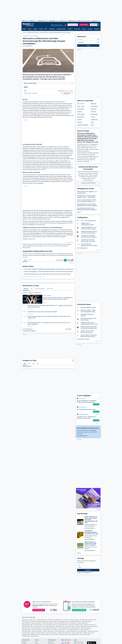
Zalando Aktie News (46, 635)
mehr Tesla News (28, 329)
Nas (62, 21)
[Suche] (66, 25)
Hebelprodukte (61, 29)
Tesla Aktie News (86, 621)
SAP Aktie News (38, 625)
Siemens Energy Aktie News (61, 623)
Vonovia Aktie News (86, 628)
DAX (23, 21)
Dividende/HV (94, 114)
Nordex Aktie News (75, 628)
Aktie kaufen (67, 93)
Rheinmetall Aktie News (75, 621)
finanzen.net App (78, 642)
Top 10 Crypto (52, 21)
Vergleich (80, 112)
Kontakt (24, 642)
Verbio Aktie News (85, 635)
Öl (87, 21)
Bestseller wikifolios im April (88, 307)
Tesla (25, 91)
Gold (94, 21)
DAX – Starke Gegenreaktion (89, 221)
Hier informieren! (82, 436)
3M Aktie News (26, 636)
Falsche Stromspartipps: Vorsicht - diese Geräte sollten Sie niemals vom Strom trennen (47, 274)
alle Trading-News (82, 248)
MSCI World (41, 21)
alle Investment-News (83, 339)
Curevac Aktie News (71, 631)
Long (25, 260)
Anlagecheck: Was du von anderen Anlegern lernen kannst (89, 323)
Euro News (32, 621)
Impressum (51, 642)
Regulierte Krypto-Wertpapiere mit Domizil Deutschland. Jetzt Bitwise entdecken (89, 327)
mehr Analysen (27, 366)
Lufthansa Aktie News (81, 626)
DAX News (51, 620)
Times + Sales (81, 106)
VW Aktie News (35, 636)
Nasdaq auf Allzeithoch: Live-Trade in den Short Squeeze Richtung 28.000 (89, 228)
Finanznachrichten (42, 620)
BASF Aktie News (26, 623)
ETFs (46, 29)
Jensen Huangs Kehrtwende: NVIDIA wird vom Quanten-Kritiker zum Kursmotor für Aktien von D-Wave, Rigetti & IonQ (87, 201)
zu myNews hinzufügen (29, 331)
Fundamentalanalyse (83, 125)
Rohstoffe (77, 29)
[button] (73, 25)
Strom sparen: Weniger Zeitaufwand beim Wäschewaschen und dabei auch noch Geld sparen (49, 269)
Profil (92, 122)
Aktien (24, 29)
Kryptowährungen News (43, 621)
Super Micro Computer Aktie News (61, 635)
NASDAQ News (84, 620)
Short (30, 260)
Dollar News (25, 621)
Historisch (93, 112)
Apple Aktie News (63, 625)
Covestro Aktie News (48, 631)
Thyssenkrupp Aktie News (50, 628)
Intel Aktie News (26, 631)
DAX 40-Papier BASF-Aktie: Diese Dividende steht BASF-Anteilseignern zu (87, 209)
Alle (32, 289)
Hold (33, 363)
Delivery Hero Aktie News (65, 633)
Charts (26, 93)
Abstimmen (88, 570)
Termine (93, 117)
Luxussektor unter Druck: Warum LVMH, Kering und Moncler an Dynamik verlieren (89, 240)
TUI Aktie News (73, 623)
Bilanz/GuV (94, 104)
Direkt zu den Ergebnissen (85, 573)
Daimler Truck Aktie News (38, 633)
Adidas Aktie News (93, 631)
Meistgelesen (38, 293)
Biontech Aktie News (37, 628)
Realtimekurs (81, 117)
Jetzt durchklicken (90, 528)
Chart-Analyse (81, 114)
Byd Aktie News (26, 628)
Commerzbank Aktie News (75, 625)
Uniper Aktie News (37, 630)
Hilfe (36, 642)
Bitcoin (70, 21)
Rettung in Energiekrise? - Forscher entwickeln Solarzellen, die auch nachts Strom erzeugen (49, 271)
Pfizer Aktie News (85, 630)
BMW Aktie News (35, 635)
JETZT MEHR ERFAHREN (79, 610)
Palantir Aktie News (37, 631)
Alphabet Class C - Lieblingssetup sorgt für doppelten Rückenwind (87, 224)
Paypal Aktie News (50, 626)
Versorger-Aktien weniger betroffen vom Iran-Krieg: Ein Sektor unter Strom (89, 236)
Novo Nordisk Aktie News (73, 630)
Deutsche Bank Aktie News (50, 625)
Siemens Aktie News (60, 631)
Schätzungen (94, 106)
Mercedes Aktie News (63, 628)
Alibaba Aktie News (77, 633)
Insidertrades (94, 120)
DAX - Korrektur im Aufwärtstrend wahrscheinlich (89, 245)
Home (24, 32)
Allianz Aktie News (83, 623)
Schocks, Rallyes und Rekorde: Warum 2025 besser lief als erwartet (89, 336)
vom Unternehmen (40, 289)
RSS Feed (69, 329)
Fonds (41, 29)
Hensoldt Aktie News (27, 626)
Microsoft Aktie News (28, 625)
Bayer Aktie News (36, 623)
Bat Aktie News (26, 635)
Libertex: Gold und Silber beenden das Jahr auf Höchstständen (87, 332)
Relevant (26, 289)
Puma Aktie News (82, 631)
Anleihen (70, 29)
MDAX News (58, 620)
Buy (29, 363)
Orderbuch (94, 109)
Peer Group (50, 289)
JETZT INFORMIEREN (39, 610)
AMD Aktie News (26, 630)
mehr (79, 212)
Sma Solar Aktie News (51, 633)
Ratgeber (97, 29)
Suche (88, 46)
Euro (79, 21)
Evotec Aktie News (47, 630)
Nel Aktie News (26, 633)
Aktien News (33, 620)
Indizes (35, 29)
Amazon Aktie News (47, 623)
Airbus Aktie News (93, 626)
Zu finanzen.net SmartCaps (88, 183)
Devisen (90, 29)
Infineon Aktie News (39, 626)
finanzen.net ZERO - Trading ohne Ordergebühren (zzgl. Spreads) (88, 311)
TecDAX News (66, 620)
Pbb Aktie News (76, 635)
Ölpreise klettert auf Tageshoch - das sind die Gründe (87, 192)
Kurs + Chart (80, 104)
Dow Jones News (75, 620)
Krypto (84, 29)
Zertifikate (52, 29)
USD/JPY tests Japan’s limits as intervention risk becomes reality (89, 232)
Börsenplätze (81, 109)
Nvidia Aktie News (63, 621)
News (30, 29)
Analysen (35, 93)
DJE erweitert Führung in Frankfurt (87, 315)
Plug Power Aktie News (89, 625)
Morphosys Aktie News (59, 630)
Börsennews (25, 620)
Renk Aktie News (70, 626)
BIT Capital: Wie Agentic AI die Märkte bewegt (89, 319)
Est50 (32, 21)
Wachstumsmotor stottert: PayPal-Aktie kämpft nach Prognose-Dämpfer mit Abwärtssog (87, 205)
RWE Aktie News (60, 626)
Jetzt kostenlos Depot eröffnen (51, 246)
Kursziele (80, 122)
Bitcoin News (53, 621)
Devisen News (93, 620)
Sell (38, 363)
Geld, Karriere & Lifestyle (33, 32)
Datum (31, 293)
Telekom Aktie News (89, 633)
